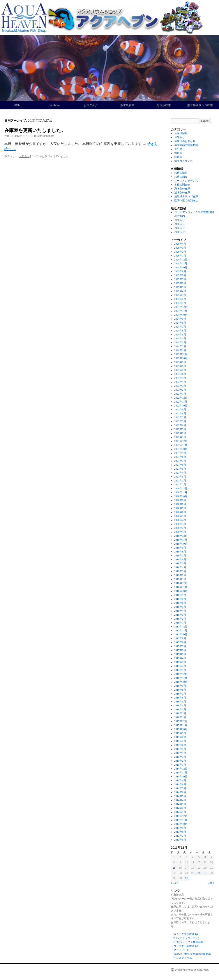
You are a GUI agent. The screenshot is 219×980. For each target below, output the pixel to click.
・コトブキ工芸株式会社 (185, 946)
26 (199, 873)
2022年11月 (181, 402)
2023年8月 (180, 366)
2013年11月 (181, 820)
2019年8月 (180, 552)
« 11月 (175, 883)
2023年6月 (180, 374)
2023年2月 (180, 390)
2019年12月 (181, 536)
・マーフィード (180, 950)
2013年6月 (180, 840)
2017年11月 (181, 631)
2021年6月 (180, 465)
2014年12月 (181, 769)
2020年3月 (180, 524)
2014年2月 (180, 808)
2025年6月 (180, 283)
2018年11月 (181, 587)
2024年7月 (180, 327)
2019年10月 (181, 544)
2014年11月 (181, 773)
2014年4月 (180, 800)
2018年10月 (181, 591)
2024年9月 (180, 319)
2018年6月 (180, 603)
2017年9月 (180, 638)
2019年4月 (180, 567)
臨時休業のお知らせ (186, 200)
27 (205, 873)
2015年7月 (180, 741)
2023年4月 (180, 382)
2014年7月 (180, 788)
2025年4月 (180, 291)
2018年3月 (180, 615)
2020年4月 (180, 520)
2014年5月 (180, 796)
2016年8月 (180, 690)
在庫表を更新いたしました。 (35, 130)
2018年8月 (180, 599)
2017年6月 (180, 650)
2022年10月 (181, 406)
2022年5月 (180, 421)
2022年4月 (180, 425)
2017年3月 (180, 662)
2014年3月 (180, 804)
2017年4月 (180, 658)
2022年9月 (180, 410)
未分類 (178, 149)
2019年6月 (180, 559)
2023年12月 (181, 354)
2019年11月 (181, 540)
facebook (55, 105)
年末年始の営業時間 (186, 145)
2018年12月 (181, 583)
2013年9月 (180, 828)
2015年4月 (180, 753)
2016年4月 (180, 706)
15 (174, 868)
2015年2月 (180, 761)
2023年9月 (180, 362)
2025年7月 (180, 279)
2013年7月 (180, 836)
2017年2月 (180, 666)
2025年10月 (181, 267)
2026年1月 (180, 256)
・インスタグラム (181, 958)
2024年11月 (181, 311)
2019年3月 (180, 571)
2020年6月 (180, 512)
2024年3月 (180, 342)
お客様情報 (181, 133)
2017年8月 (180, 642)
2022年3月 (180, 429)
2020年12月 (181, 488)
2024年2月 (180, 346)
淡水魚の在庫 (182, 192)
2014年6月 (180, 792)
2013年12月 (181, 816)
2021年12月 (181, 441)
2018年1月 (180, 623)
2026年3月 (180, 248)
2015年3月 (180, 757)
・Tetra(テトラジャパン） (186, 938)
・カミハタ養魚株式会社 (185, 934)
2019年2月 (180, 575)
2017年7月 (180, 646)
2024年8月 (180, 323)
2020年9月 (180, 500)
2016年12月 (181, 674)
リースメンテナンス (186, 181)
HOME (18, 105)
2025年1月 (180, 303)
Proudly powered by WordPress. (192, 970)
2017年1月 (180, 670)
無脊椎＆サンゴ (184, 161)
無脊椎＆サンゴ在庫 (200, 105)
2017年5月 (180, 654)
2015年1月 (180, 765)
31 (186, 878)
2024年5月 (180, 335)
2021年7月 (180, 461)
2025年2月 (180, 299)
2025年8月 (180, 275)
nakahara (49, 136)
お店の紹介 (91, 105)
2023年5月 (180, 378)
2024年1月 (180, 350)
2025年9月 (180, 271)
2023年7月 (180, 370)
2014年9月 (180, 780)
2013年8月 (180, 832)
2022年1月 (180, 437)
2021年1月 (180, 485)
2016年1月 (180, 717)
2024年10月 (181, 315)
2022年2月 (180, 433)
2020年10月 (181, 496)
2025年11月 (181, 264)
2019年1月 (180, 579)
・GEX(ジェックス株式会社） (188, 942)
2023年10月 (181, 358)
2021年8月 (180, 457)
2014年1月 (180, 812)
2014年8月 (180, 784)
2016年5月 (180, 702)
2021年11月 (181, 445)
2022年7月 (180, 417)
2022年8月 (180, 413)
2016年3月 (180, 709)
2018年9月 (180, 595)
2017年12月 (181, 627)
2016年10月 (181, 682)
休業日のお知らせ (185, 141)
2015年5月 (180, 749)
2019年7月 (180, 556)
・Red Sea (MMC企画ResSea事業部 (191, 954)
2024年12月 (181, 307)
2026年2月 (180, 252)
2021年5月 (180, 469)
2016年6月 (180, 698)
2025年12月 (181, 260)
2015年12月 (181, 721)
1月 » (211, 883)
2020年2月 (180, 528)
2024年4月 (180, 339)
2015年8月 (180, 737)
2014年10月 (181, 777)
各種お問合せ (182, 185)
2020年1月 (180, 532)
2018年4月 (180, 611)
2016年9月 (180, 686)
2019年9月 (180, 548)
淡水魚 (178, 157)
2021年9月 (180, 453)
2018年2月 (180, 619)
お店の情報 (181, 173)
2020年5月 (180, 516)
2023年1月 (180, 394)
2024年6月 (180, 331)
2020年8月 (180, 504)
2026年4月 (180, 244)
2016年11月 (181, 678)
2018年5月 (180, 607)
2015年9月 (180, 733)
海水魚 (178, 153)
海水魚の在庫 (182, 189)
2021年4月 (180, 473)
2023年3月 (180, 386)
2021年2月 (180, 481)
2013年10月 (181, 824)
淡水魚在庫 (127, 105)
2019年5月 (180, 563)
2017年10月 (181, 634)
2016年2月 (180, 713)
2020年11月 (181, 492)
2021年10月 (181, 449)
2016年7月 (180, 694)
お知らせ (24, 156)
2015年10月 (181, 729)
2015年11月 (181, 725)
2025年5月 (180, 287)
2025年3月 (180, 295)
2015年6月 (180, 745)
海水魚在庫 (164, 105)
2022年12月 (181, 398)
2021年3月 (180, 477)
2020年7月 (180, 508)
